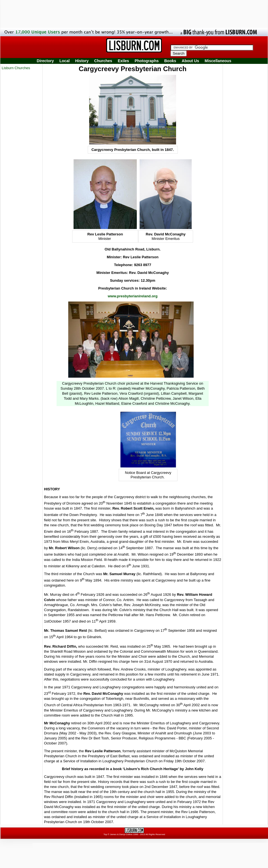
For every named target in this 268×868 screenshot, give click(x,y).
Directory (45, 61)
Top (105, 834)
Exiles (123, 61)
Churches (103, 61)
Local (64, 61)
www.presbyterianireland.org (133, 296)
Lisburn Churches (16, 68)
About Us (190, 61)
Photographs (147, 61)
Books (170, 61)
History (82, 61)
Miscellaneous (218, 61)
